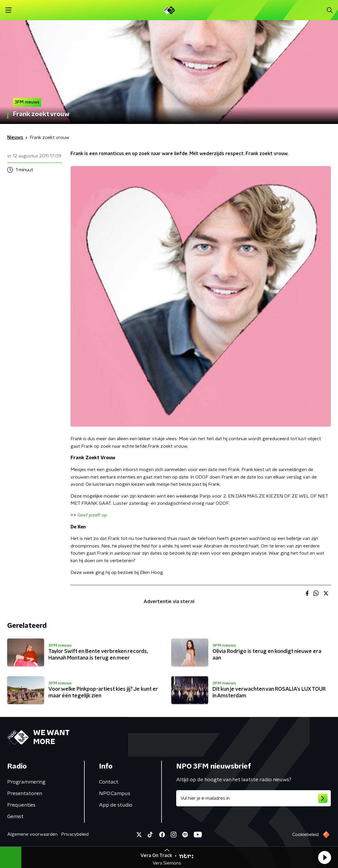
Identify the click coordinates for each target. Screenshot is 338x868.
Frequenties (21, 805)
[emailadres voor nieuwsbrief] (253, 798)
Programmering (26, 782)
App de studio (116, 805)
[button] (324, 857)
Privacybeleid (75, 834)
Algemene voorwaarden (32, 834)
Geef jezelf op (92, 515)
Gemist (15, 817)
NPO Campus (115, 794)
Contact (109, 782)
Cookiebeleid (305, 835)
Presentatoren (25, 794)
